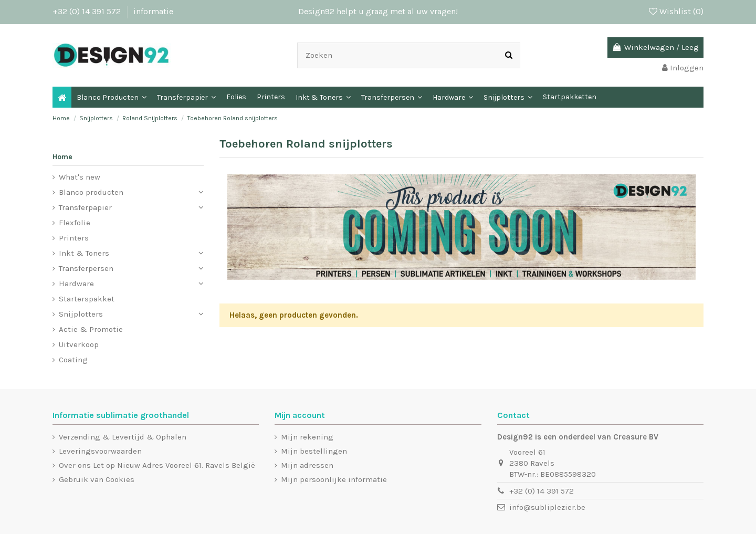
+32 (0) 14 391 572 (88, 11)
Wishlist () (676, 11)
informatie (153, 11)
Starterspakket (87, 299)
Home (62, 157)
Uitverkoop (79, 344)
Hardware (76, 284)
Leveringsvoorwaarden (100, 451)
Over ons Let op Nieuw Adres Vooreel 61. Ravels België (157, 465)
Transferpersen (86, 268)
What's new (80, 177)
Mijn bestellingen (314, 451)
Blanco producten (91, 192)
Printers (74, 238)
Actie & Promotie (91, 329)
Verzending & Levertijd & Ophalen (123, 437)
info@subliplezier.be (547, 507)
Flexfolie (75, 223)
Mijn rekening (307, 437)
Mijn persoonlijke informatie (334, 479)
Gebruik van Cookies (97, 479)
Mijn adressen (307, 465)
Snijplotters (81, 314)
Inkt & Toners (84, 253)
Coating (73, 360)
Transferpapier (85, 207)
